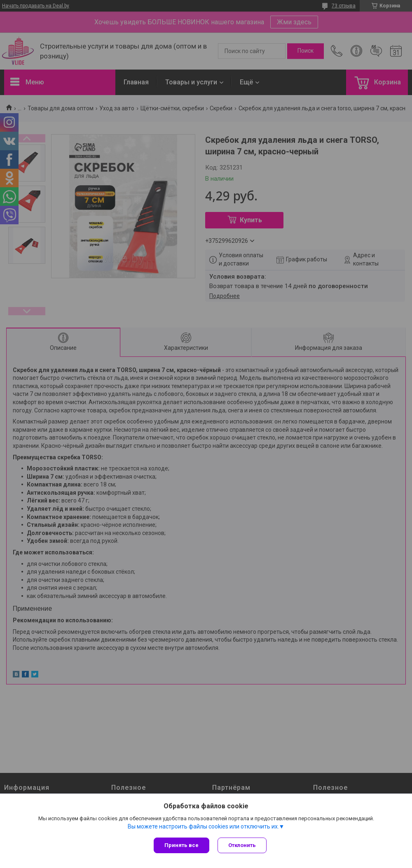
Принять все (181, 845)
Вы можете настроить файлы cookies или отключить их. (203, 826)
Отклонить (242, 845)
